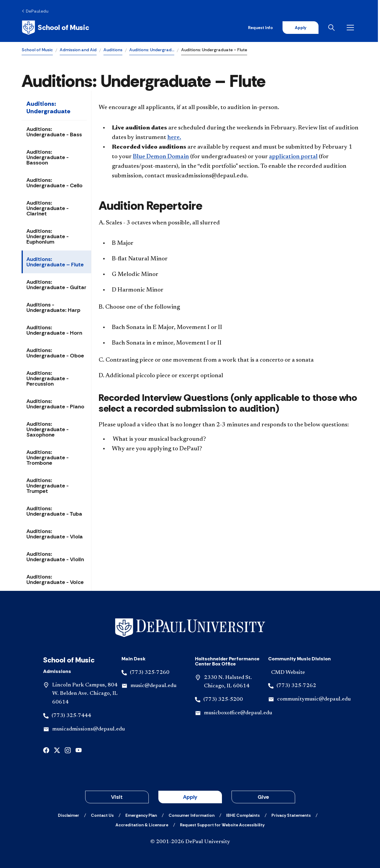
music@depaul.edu (153, 686)
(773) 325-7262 (296, 686)
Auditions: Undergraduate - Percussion (48, 378)
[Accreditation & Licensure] (142, 825)
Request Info (263, 28)
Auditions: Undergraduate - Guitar (56, 285)
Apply (303, 28)
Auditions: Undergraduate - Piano (55, 404)
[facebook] (46, 750)
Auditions (113, 50)
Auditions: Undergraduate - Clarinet (48, 208)
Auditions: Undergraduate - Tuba (54, 511)
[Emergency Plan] (141, 815)
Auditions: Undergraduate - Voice (55, 579)
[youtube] (79, 750)
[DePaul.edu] (35, 11)
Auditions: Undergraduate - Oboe (55, 353)
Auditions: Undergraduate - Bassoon (48, 157)
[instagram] (68, 750)
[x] (57, 750)
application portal (293, 157)
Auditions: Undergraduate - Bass (54, 132)
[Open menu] (354, 28)
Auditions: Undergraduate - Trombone (48, 458)
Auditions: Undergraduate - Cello (54, 183)
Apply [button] (190, 797)
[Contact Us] (102, 815)
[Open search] (335, 28)
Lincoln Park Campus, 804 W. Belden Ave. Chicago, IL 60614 (85, 694)
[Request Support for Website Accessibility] (222, 825)
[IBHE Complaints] (243, 815)
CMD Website (288, 673)
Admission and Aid (78, 50)
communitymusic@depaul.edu (314, 699)
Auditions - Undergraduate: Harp (53, 307)
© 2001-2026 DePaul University (190, 842)
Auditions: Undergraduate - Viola (55, 534)
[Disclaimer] (69, 815)
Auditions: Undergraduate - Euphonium (48, 236)
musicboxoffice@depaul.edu (238, 713)
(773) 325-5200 (223, 700)
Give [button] (263, 797)
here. (174, 138)
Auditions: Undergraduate (48, 107)
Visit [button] (117, 797)
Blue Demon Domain (161, 157)
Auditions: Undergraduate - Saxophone (48, 429)
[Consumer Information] (191, 815)
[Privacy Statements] (291, 815)
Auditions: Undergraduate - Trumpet (48, 486)
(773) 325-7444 (71, 716)
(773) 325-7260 (150, 673)
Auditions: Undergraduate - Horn (54, 330)
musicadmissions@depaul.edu (88, 729)
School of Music (37, 50)
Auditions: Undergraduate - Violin (55, 557)
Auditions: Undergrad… (152, 50)
